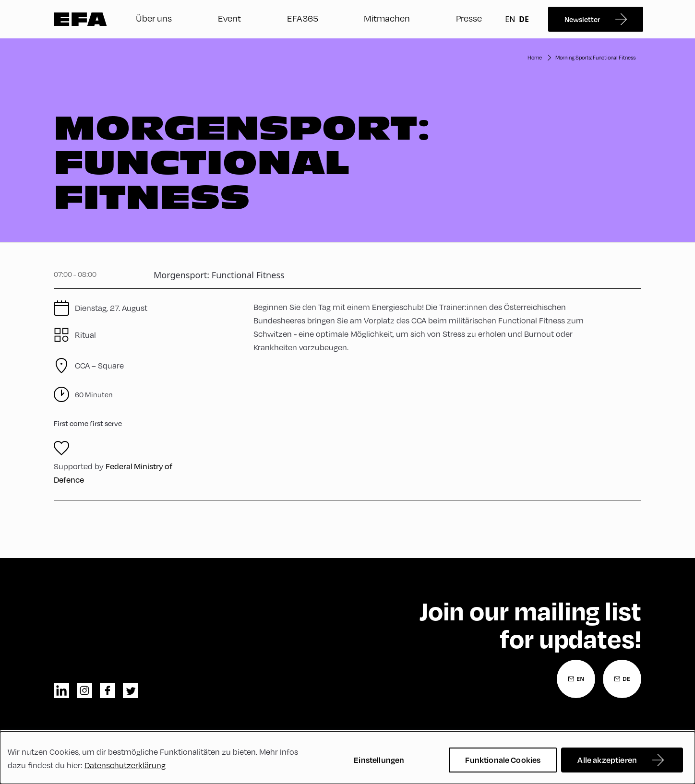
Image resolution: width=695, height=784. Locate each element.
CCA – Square (99, 365)
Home (535, 57)
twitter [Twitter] (131, 690)
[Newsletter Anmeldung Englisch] (576, 679)
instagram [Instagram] (84, 690)
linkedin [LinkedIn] (61, 690)
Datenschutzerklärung (125, 765)
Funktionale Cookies (503, 760)
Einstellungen (379, 760)
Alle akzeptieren (607, 760)
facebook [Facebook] (108, 690)
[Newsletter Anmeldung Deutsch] (622, 679)
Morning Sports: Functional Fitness (595, 57)
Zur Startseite (80, 19)
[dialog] (347, 758)
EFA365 (303, 18)
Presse (469, 18)
